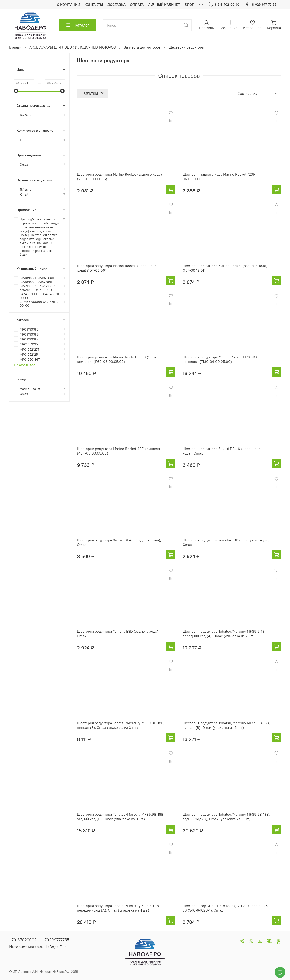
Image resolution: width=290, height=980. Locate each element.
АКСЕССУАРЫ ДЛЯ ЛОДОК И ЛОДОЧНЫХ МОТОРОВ (73, 47)
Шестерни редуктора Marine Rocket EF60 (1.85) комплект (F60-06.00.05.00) (116, 359)
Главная (15, 47)
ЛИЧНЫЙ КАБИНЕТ (164, 5)
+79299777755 (56, 940)
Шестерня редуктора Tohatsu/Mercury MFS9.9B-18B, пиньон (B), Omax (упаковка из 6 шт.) (226, 725)
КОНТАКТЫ (94, 5)
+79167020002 (23, 940)
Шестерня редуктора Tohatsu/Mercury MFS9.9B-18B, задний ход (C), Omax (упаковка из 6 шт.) (226, 817)
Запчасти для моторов (142, 47)
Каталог (78, 25)
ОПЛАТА (137, 5)
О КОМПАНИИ (68, 5)
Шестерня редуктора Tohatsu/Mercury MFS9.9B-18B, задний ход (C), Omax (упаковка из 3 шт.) (121, 817)
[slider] (16, 91)
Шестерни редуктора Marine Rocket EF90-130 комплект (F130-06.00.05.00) (221, 359)
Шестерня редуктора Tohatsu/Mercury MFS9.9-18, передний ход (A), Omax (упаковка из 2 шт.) (224, 634)
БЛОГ (189, 5)
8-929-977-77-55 (261, 5)
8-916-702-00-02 (224, 5)
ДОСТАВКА (116, 5)
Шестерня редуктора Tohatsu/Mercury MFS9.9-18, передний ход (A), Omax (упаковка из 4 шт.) (118, 908)
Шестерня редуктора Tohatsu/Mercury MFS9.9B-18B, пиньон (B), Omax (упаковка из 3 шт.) (121, 725)
